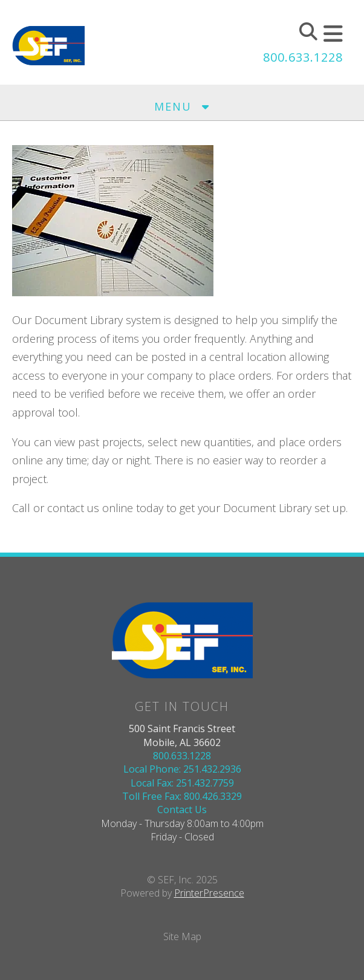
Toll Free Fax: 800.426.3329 (182, 796)
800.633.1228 (303, 57)
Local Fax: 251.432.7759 (182, 783)
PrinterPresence (209, 893)
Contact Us (182, 810)
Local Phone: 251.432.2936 (182, 769)
